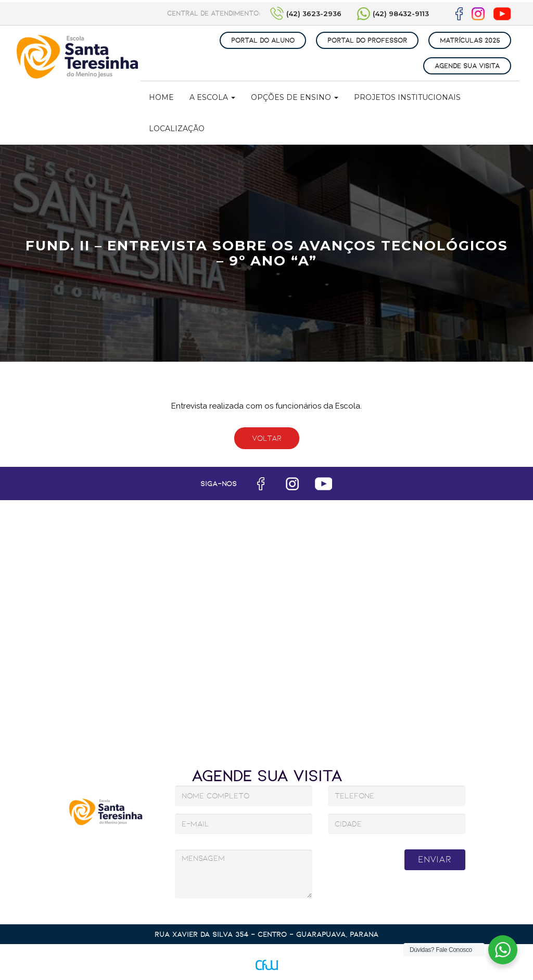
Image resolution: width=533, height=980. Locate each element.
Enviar (435, 859)
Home (161, 97)
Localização (177, 129)
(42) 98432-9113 (401, 14)
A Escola (212, 97)
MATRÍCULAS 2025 (470, 40)
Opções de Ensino (295, 97)
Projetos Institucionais (407, 97)
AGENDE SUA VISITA (467, 66)
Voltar (267, 438)
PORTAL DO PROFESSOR (367, 40)
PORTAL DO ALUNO (263, 40)
